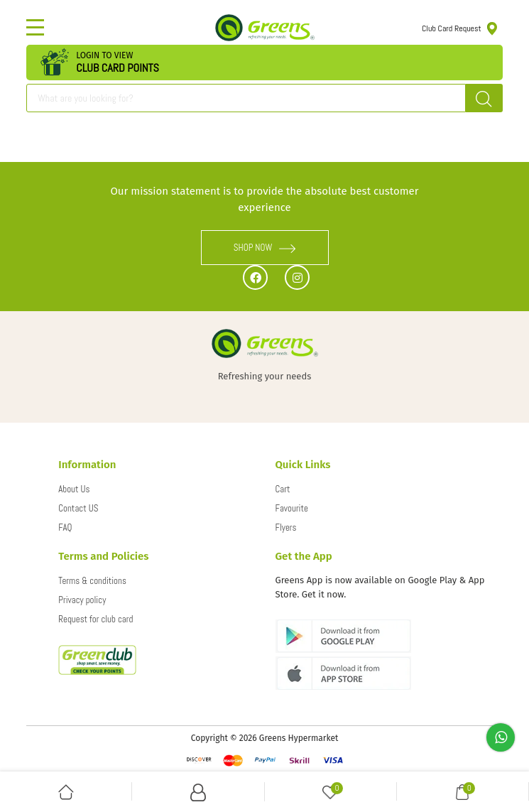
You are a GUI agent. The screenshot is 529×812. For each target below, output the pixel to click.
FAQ (65, 527)
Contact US (78, 508)
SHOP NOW (265, 248)
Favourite (292, 508)
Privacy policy (82, 600)
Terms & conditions (92, 581)
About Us (74, 489)
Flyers (286, 527)
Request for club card (96, 619)
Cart (283, 489)
